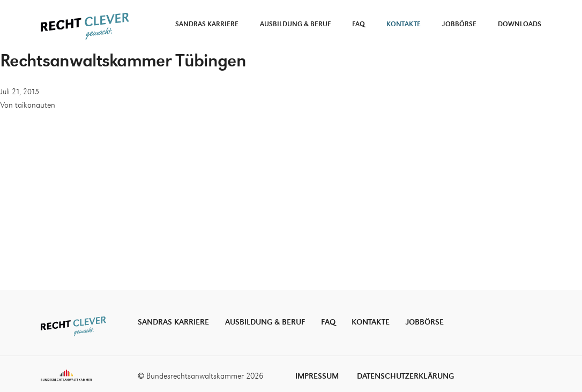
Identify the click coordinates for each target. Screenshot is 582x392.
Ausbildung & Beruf (295, 24)
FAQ (359, 24)
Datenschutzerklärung (405, 376)
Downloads (520, 24)
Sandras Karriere (207, 24)
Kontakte (404, 24)
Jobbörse (459, 24)
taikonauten (35, 105)
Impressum (317, 376)
